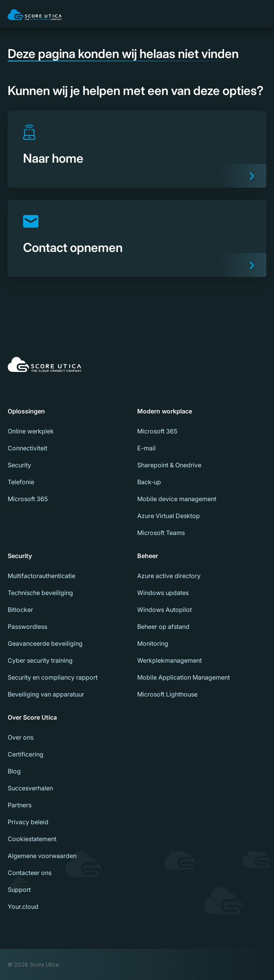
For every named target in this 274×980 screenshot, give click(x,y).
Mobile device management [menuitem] (177, 499)
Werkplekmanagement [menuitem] (169, 660)
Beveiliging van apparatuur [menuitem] (46, 694)
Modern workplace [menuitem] (165, 411)
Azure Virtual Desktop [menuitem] (169, 516)
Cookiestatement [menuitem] (32, 839)
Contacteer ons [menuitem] (30, 873)
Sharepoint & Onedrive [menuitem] (169, 465)
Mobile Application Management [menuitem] (183, 677)
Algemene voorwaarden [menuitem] (42, 856)
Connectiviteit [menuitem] (27, 448)
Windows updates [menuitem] (163, 593)
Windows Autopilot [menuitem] (164, 610)
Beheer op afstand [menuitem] (163, 627)
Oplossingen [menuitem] (26, 411)
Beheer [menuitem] (148, 556)
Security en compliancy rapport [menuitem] (53, 677)
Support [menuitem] (19, 890)
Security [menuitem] (19, 465)
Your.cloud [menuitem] (23, 907)
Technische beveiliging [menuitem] (40, 593)
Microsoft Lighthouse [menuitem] (167, 694)
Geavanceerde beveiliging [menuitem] (45, 643)
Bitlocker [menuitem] (20, 610)
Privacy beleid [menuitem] (28, 822)
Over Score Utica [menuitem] (32, 717)
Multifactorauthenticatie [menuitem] (42, 576)
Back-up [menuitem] (149, 482)
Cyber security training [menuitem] (40, 660)
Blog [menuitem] (14, 771)
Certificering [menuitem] (26, 754)
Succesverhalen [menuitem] (30, 788)
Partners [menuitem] (20, 805)
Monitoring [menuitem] (153, 643)
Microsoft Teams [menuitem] (161, 533)
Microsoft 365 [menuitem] (28, 499)
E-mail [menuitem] (146, 448)
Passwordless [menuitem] (27, 627)
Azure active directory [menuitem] (169, 576)
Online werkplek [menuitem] (31, 431)
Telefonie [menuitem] (21, 482)
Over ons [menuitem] (21, 737)
